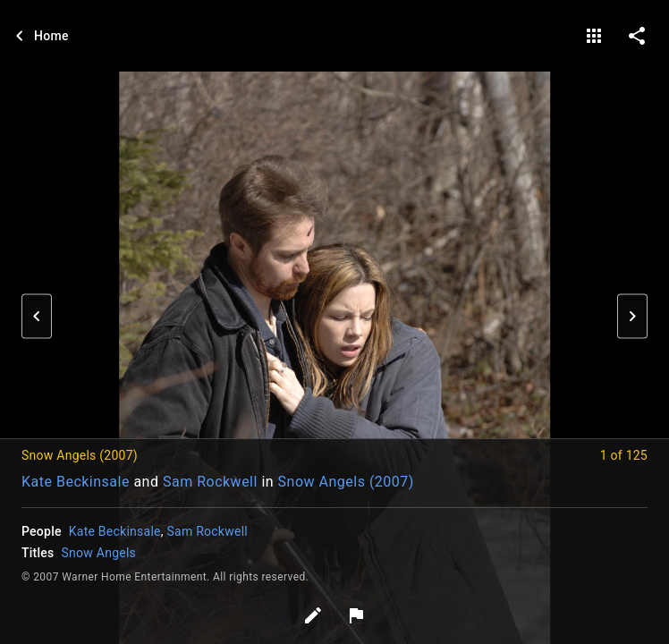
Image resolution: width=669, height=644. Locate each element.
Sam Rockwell (210, 482)
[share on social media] (637, 36)
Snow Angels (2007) (346, 482)
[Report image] (356, 615)
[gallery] (594, 36)
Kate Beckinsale (76, 482)
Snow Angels (99, 553)
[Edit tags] (313, 615)
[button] (37, 317)
